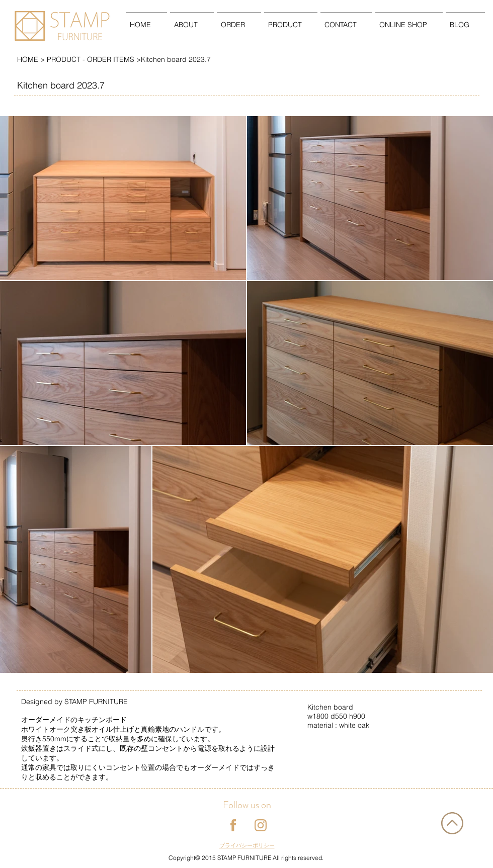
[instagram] (261, 825)
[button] (192, 20)
